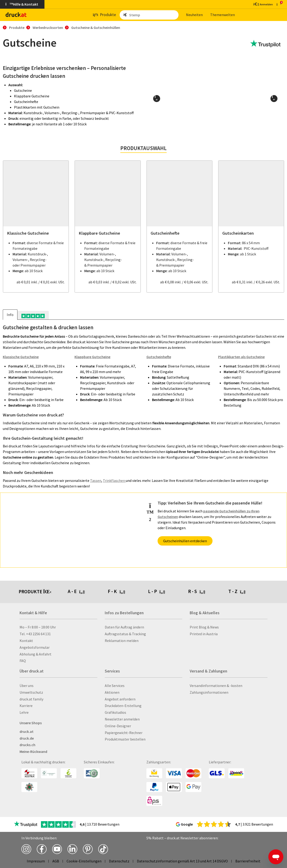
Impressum (36, 861)
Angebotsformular (35, 647)
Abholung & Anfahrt (35, 654)
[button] (157, 99)
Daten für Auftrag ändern (124, 627)
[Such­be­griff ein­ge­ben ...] (153, 15)
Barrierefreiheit (248, 861)
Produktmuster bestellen (125, 739)
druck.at (27, 731)
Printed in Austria (204, 634)
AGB (56, 861)
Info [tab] (10, 315)
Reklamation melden (122, 641)
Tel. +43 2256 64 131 (35, 634)
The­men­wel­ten (223, 15)
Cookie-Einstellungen (84, 861)
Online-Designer (118, 726)
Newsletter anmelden (122, 719)
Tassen (96, 480)
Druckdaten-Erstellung (123, 706)
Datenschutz (119, 861)
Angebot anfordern (120, 699)
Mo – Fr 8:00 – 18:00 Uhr (38, 627)
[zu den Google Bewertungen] (214, 824)
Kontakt (26, 641)
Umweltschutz (31, 692)
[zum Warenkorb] (279, 4)
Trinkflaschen (114, 480)
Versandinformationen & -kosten (216, 686)
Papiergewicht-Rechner (124, 733)
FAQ (23, 661)
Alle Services (115, 686)
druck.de (27, 738)
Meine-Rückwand (33, 751)
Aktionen (112, 692)
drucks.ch (27, 745)
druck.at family (31, 699)
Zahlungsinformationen (209, 692)
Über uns (27, 686)
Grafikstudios (115, 712)
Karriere (26, 706)
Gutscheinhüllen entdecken (185, 541)
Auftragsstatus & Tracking (125, 634)
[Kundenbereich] (263, 4)
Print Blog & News (204, 627)
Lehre (24, 712)
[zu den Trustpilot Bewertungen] (265, 44)
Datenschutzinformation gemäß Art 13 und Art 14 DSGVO (182, 861)
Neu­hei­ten (194, 15)
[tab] (33, 315)
